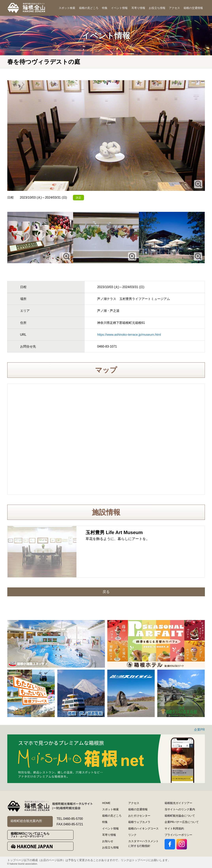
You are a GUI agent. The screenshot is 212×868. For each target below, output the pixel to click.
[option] (56, 644)
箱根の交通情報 (193, 8)
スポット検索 (67, 8)
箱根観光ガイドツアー (178, 803)
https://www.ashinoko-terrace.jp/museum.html (129, 335)
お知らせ (108, 841)
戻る (106, 592)
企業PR (199, 730)
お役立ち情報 (157, 8)
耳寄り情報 (138, 8)
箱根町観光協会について (180, 816)
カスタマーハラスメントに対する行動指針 (143, 843)
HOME (106, 803)
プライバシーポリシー (178, 835)
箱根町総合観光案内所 (26, 821)
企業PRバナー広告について (182, 822)
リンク (132, 835)
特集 (105, 8)
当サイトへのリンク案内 (180, 809)
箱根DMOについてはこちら (42, 835)
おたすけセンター (139, 816)
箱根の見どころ (89, 8)
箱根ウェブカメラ (139, 822)
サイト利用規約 (174, 828)
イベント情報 (119, 8)
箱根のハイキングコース (143, 828)
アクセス (174, 8)
